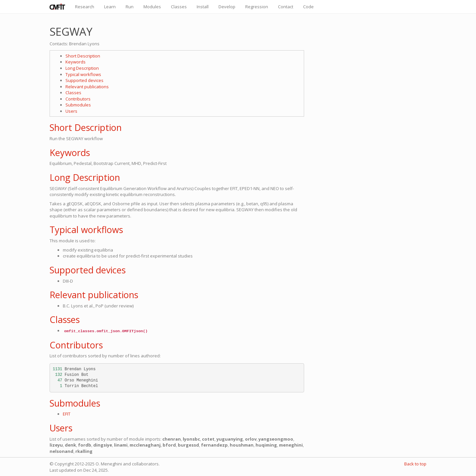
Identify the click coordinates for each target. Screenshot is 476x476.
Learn (110, 7)
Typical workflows (83, 74)
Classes (179, 7)
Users (71, 111)
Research (85, 7)
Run (130, 7)
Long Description (82, 68)
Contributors (78, 99)
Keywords (76, 62)
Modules (152, 7)
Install (203, 7)
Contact (286, 7)
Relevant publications (87, 87)
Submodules (78, 105)
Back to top (415, 464)
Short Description (83, 56)
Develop (227, 7)
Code (308, 7)
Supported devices (84, 80)
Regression (257, 7)
